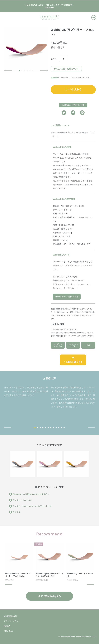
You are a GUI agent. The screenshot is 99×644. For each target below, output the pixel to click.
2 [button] (22, 71)
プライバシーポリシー (12, 621)
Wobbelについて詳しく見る (67, 297)
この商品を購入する (73, 362)
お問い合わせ (9, 631)
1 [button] (19, 71)
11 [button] (61, 428)
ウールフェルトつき (43, 506)
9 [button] (56, 428)
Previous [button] (8, 71)
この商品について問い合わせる (73, 105)
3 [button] (25, 71)
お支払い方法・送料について (66, 69)
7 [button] (51, 428)
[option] (26, 50)
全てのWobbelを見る (49, 596)
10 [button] (59, 428)
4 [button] (27, 71)
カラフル (16, 512)
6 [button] (33, 71)
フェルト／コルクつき (22, 500)
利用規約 (54, 78)
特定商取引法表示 (10, 616)
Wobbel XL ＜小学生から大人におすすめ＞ (31, 494)
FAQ (88, 345)
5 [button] (30, 71)
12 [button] (64, 428)
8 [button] (53, 428)
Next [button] (44, 71)
